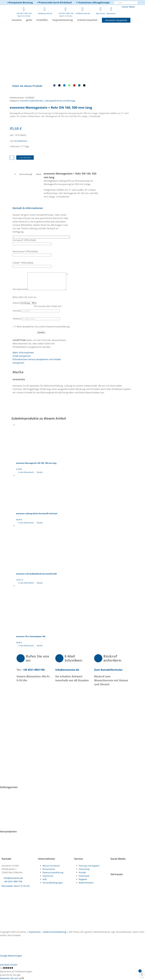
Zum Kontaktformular (108, 644)
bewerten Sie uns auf (12, 978)
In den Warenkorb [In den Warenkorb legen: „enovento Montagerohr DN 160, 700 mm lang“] (26, 446)
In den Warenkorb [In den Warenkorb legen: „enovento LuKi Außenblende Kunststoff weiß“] (26, 557)
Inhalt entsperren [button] (22, 330)
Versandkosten (21, 108)
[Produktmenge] (12, 125)
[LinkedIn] (55, 54)
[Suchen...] (126, 3)
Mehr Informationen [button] (23, 327)
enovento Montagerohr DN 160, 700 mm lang (36, 437)
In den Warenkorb (25, 125)
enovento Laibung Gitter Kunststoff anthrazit (37, 488)
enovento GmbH (9, 965)
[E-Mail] (75, 54)
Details (40, 446)
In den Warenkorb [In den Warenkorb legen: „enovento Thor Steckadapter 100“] (26, 620)
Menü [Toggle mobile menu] (132, 7)
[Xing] (70, 54)
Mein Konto (101, 13)
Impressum (35, 932)
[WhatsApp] (60, 54)
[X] (50, 54)
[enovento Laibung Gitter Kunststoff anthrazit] (75, 466)
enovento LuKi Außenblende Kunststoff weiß (36, 548)
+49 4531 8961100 (33, 644)
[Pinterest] (65, 54)
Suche (125, 7)
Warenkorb (111, 13)
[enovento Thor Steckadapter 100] (75, 582)
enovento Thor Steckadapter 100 (31, 611)
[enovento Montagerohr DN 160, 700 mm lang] (75, 415)
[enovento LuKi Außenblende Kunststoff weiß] (75, 521)
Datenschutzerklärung (55, 932)
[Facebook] (45, 54)
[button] (28, 175)
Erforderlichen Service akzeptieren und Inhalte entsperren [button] (37, 335)
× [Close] (35, 277)
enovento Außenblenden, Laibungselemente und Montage (48, 68)
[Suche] (116, 3)
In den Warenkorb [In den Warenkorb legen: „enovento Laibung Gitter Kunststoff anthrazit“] (26, 497)
